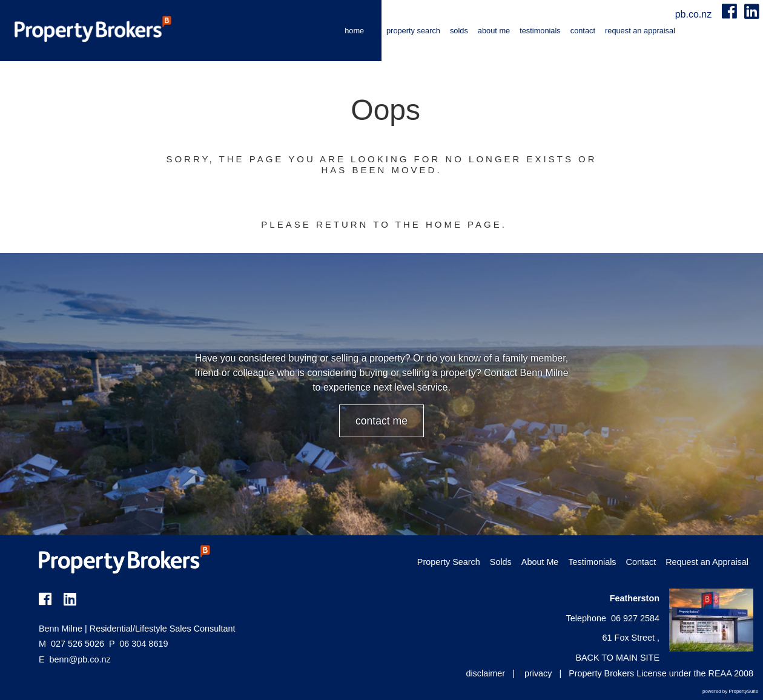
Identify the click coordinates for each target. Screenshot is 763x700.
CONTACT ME (381, 421)
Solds (459, 31)
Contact (583, 31)
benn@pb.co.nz (80, 659)
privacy (538, 673)
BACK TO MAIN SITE (617, 658)
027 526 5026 (71, 644)
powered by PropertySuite (730, 691)
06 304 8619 (138, 644)
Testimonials (540, 31)
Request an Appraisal (640, 31)
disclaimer (485, 673)
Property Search (413, 31)
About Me (494, 31)
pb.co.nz (695, 14)
